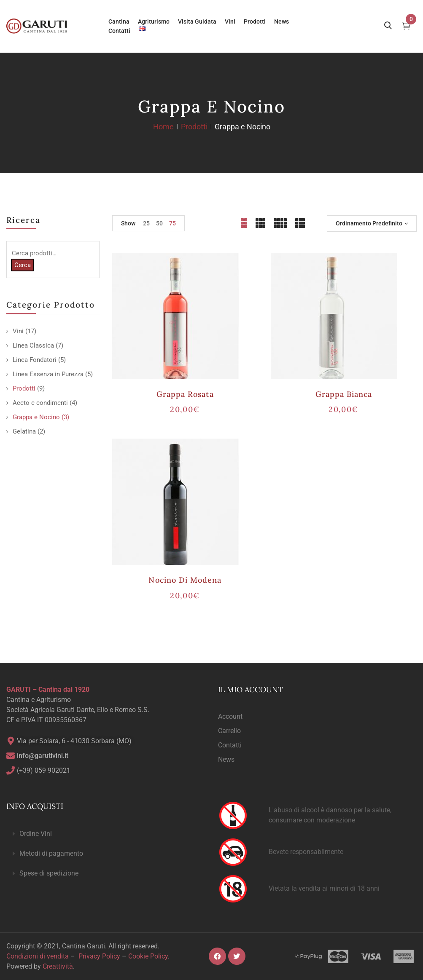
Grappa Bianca (344, 394)
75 (172, 223)
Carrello (229, 731)
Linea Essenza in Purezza (48, 374)
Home (163, 127)
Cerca (23, 265)
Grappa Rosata (185, 394)
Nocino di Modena (185, 580)
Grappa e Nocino (36, 417)
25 (146, 223)
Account (230, 716)
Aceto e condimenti (40, 403)
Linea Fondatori (35, 360)
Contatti (230, 745)
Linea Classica (33, 345)
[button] (106, 834)
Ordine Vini (36, 834)
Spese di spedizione (49, 873)
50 (159, 223)
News (226, 759)
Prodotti (194, 127)
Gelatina (24, 431)
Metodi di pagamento (51, 853)
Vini (18, 331)
